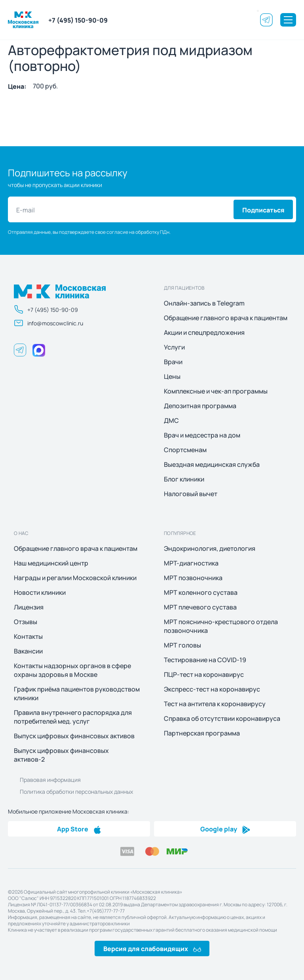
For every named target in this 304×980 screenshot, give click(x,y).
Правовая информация (50, 779)
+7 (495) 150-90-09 (78, 20)
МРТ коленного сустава (201, 592)
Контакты (28, 636)
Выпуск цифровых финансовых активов (74, 736)
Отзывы (26, 622)
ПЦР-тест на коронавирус (204, 674)
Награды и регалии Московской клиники (75, 578)
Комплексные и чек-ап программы (216, 391)
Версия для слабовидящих (152, 948)
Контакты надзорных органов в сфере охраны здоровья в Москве (72, 670)
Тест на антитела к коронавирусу (215, 704)
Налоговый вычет (191, 494)
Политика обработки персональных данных (76, 791)
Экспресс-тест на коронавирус (212, 689)
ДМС (171, 420)
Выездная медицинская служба (212, 464)
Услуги (174, 347)
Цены (172, 376)
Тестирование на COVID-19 (205, 660)
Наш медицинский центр (51, 563)
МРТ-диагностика (191, 563)
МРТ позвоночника (193, 578)
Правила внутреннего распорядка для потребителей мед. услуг (73, 717)
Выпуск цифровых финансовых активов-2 (61, 755)
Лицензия (29, 607)
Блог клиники (184, 479)
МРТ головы (182, 645)
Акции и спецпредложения (204, 332)
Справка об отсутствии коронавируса (222, 718)
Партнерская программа (202, 733)
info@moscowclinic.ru (48, 323)
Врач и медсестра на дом (202, 435)
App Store (79, 829)
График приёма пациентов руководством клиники (77, 693)
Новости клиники (40, 592)
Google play (225, 829)
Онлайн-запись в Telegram (204, 303)
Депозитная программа (200, 406)
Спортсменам (185, 450)
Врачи (173, 362)
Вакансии (28, 651)
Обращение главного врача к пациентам (226, 318)
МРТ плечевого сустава (200, 607)
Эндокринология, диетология (210, 548)
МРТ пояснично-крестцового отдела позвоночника (221, 626)
